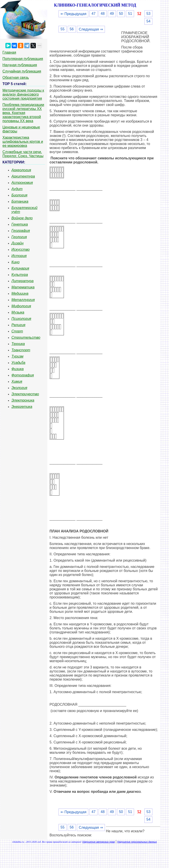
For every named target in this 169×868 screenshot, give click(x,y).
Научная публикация (20, 65)
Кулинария (20, 268)
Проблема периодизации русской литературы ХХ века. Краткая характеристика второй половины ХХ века (23, 113)
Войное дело (22, 218)
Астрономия (22, 183)
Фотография (23, 375)
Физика (17, 369)
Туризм (17, 356)
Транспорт (21, 350)
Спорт (17, 331)
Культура (20, 275)
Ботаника (20, 201)
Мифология (21, 306)
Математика (23, 287)
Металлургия (23, 300)
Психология (21, 319)
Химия (17, 381)
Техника (18, 344)
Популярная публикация (23, 59)
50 (121, 14)
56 (72, 29)
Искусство (21, 249)
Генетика (20, 224)
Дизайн (17, 243)
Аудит (17, 189)
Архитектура (23, 176)
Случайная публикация (22, 71)
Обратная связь (16, 78)
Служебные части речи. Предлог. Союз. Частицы (23, 154)
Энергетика (22, 407)
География (21, 231)
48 (103, 14)
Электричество (25, 394)
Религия (18, 325)
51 (130, 14)
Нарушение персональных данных (137, 842)
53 (148, 14)
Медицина (20, 293)
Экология (19, 388)
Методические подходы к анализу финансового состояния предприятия (23, 94)
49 (112, 14)
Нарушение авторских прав (99, 842)
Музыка (18, 312)
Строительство (26, 337)
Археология (21, 170)
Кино (15, 262)
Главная (9, 52)
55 (63, 29)
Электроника (23, 400)
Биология (19, 195)
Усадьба (18, 363)
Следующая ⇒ (91, 29)
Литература (23, 281)
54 (148, 21)
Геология (19, 237)
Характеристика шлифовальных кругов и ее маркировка (23, 142)
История (19, 256)
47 (93, 14)
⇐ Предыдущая (73, 14)
